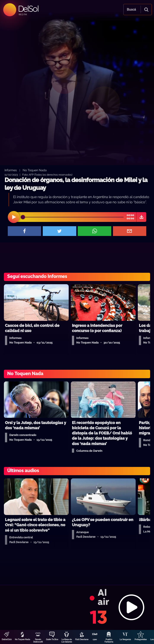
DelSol (28, 9)
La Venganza (125, 639)
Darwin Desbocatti (38, 641)
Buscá (131, 10)
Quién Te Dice (52, 639)
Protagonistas (141, 639)
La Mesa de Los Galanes (67, 641)
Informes (11, 170)
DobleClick (7, 639)
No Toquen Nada (22, 639)
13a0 (95, 639)
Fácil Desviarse (82, 639)
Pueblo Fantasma (109, 641)
